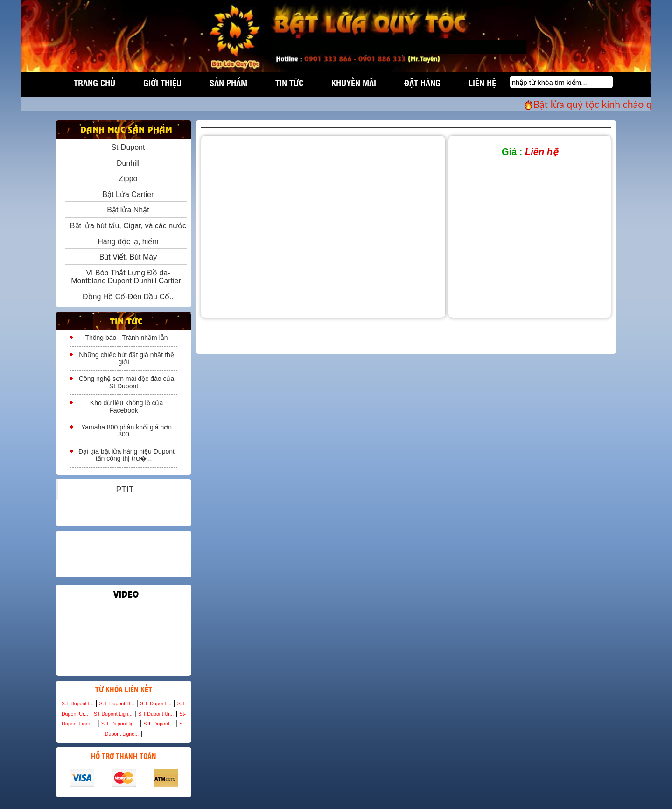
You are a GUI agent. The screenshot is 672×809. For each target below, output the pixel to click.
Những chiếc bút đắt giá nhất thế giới (126, 358)
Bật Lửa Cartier (126, 194)
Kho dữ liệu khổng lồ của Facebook (126, 406)
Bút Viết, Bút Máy (126, 257)
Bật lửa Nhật (126, 210)
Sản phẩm (228, 83)
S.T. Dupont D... (117, 703)
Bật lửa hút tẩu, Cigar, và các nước (126, 226)
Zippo (126, 179)
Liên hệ (482, 83)
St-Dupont (126, 147)
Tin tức (289, 83)
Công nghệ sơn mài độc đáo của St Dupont (126, 382)
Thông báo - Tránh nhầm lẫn (126, 338)
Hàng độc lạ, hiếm (126, 242)
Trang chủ (94, 83)
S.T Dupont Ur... (156, 714)
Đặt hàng (422, 83)
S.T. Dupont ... (156, 703)
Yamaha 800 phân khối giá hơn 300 (126, 431)
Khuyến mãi (354, 83)
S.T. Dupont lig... (119, 724)
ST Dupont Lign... (113, 714)
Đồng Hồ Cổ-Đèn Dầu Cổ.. (126, 297)
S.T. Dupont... (158, 724)
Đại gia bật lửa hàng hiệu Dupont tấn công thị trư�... (126, 455)
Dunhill (126, 163)
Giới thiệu (162, 83)
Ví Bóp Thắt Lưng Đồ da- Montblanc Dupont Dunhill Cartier (126, 277)
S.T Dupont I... (78, 703)
